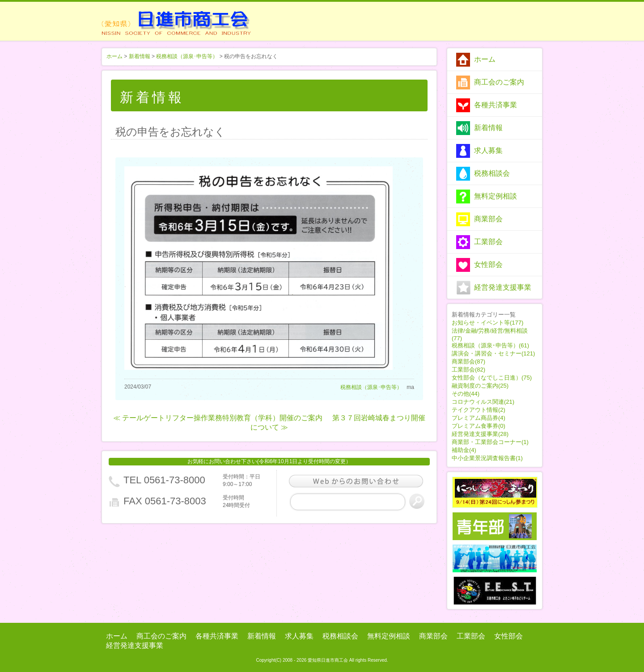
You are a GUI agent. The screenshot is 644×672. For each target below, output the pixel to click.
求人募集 (488, 150)
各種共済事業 (496, 105)
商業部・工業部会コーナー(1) (490, 442)
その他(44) (466, 394)
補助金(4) (464, 450)
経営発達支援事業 (503, 287)
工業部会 (488, 242)
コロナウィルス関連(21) (483, 402)
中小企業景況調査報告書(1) (487, 458)
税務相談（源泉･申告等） (187, 56)
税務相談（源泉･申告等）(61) (490, 345)
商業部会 (488, 219)
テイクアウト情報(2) (479, 410)
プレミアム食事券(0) (479, 426)
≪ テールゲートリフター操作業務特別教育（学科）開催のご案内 (218, 418)
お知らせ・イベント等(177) (487, 323)
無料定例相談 (496, 196)
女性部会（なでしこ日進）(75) (492, 378)
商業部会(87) (468, 361)
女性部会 (488, 264)
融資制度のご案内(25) (480, 386)
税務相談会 (492, 173)
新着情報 (488, 128)
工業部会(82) (468, 370)
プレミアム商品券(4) (479, 418)
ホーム (485, 59)
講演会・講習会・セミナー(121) (493, 353)
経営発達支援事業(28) (480, 434)
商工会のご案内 (499, 82)
